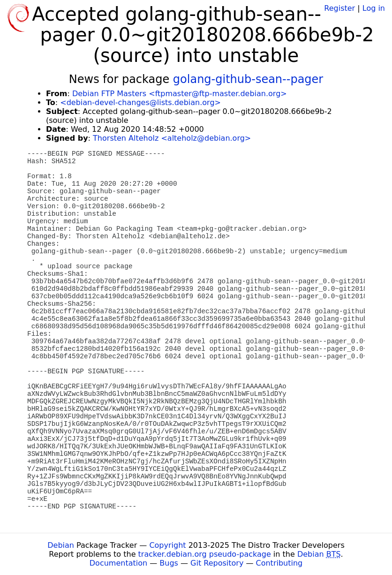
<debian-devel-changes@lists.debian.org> (140, 102)
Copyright (167, 545)
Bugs (169, 563)
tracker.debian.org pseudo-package (205, 554)
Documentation (118, 563)
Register (339, 8)
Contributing (279, 563)
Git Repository (217, 563)
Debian (61, 545)
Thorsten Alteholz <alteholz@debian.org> (172, 138)
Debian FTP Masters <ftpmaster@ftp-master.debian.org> (180, 94)
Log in (374, 8)
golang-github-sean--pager (248, 79)
